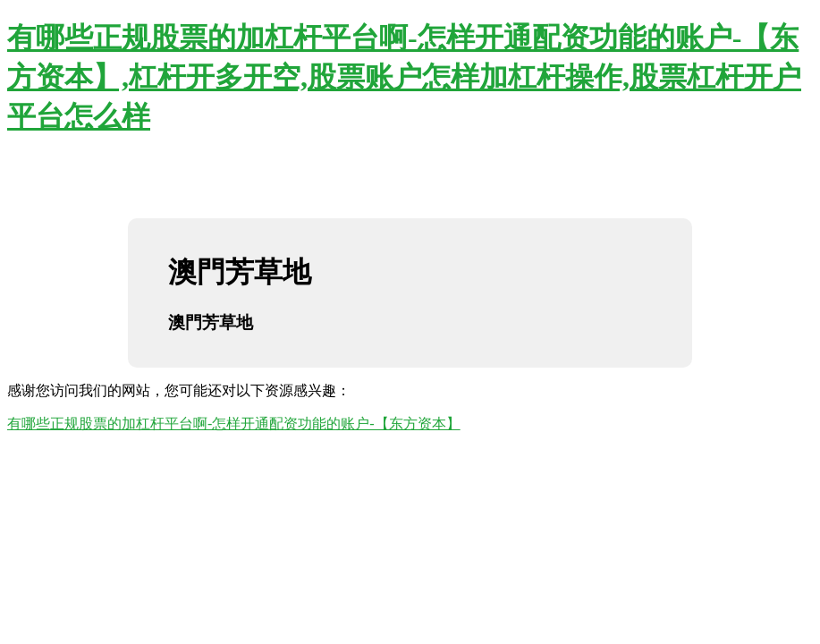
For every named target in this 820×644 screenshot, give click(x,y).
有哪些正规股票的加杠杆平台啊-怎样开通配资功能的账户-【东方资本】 (234, 424)
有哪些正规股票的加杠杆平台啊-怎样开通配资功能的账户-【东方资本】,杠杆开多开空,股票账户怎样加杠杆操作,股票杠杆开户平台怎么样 (404, 77)
